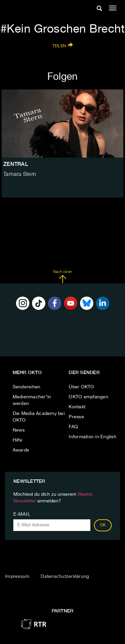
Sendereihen (27, 387)
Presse (76, 417)
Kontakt (77, 407)
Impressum (17, 577)
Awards (21, 450)
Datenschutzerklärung (65, 577)
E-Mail (22, 514)
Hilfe (17, 440)
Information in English (92, 437)
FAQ (73, 427)
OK (103, 525)
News (19, 430)
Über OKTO (81, 387)
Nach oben (62, 277)
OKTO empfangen (88, 397)
